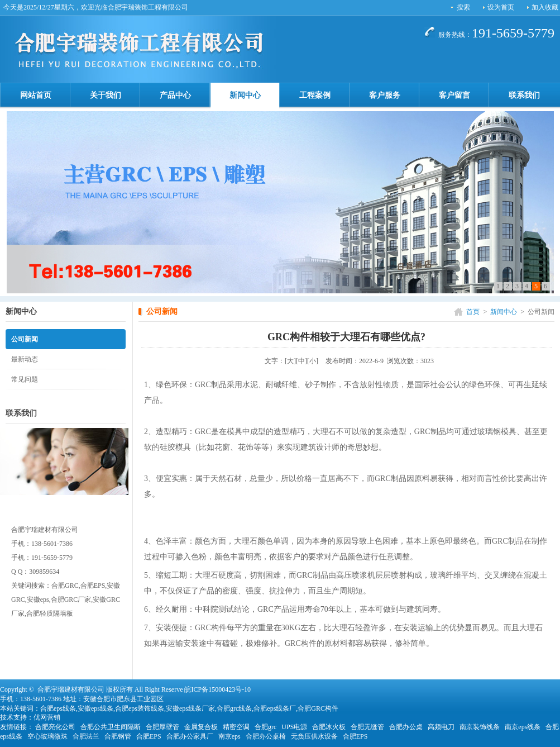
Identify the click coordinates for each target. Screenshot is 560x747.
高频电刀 (441, 727)
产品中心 (175, 95)
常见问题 (25, 379)
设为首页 (501, 7)
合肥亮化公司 (55, 727)
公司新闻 (25, 339)
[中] (301, 361)
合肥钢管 (118, 736)
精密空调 (236, 727)
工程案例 (315, 95)
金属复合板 (201, 727)
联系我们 (524, 95)
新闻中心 (245, 95)
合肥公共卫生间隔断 (111, 727)
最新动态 (25, 359)
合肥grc (265, 727)
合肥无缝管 (367, 727)
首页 (473, 312)
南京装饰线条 (480, 727)
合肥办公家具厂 (190, 736)
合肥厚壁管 (162, 727)
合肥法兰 (86, 736)
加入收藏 (545, 7)
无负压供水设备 (314, 736)
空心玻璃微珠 (47, 736)
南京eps (229, 736)
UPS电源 (294, 727)
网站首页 (36, 95)
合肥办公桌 (406, 727)
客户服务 (385, 95)
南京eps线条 (523, 727)
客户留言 (454, 95)
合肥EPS (149, 736)
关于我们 (106, 95)
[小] (313, 361)
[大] (290, 361)
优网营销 (47, 717)
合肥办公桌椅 (266, 736)
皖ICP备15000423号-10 (217, 689)
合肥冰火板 (329, 727)
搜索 (463, 7)
